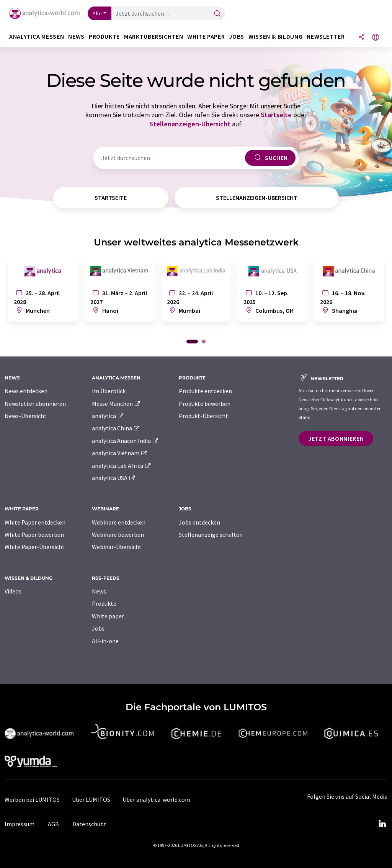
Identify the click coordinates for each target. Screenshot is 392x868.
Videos (13, 591)
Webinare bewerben (118, 535)
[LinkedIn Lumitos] (382, 824)
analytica (108, 416)
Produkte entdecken (205, 391)
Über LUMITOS (91, 799)
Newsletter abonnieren (35, 404)
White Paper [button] (206, 37)
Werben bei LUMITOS (32, 799)
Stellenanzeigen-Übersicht (190, 124)
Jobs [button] (237, 37)
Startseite (276, 115)
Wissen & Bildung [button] (275, 37)
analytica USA (114, 478)
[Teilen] (362, 38)
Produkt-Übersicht (203, 416)
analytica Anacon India (126, 441)
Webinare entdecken (119, 522)
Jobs (98, 628)
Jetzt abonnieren (336, 438)
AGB (53, 824)
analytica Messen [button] (37, 37)
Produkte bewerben (205, 404)
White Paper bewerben (34, 535)
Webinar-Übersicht (117, 547)
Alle (97, 13)
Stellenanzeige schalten (211, 535)
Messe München (117, 404)
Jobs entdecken (199, 522)
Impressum (20, 824)
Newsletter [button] (326, 37)
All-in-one (105, 641)
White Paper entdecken (35, 522)
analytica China (116, 428)
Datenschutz (89, 824)
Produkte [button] (104, 37)
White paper (108, 616)
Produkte (104, 603)
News (99, 591)
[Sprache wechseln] (376, 38)
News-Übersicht (26, 416)
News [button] (76, 37)
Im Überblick (109, 391)
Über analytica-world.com (156, 799)
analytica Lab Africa (122, 466)
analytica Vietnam (120, 453)
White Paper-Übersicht (35, 547)
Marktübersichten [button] (154, 37)
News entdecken (26, 391)
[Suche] (217, 14)
